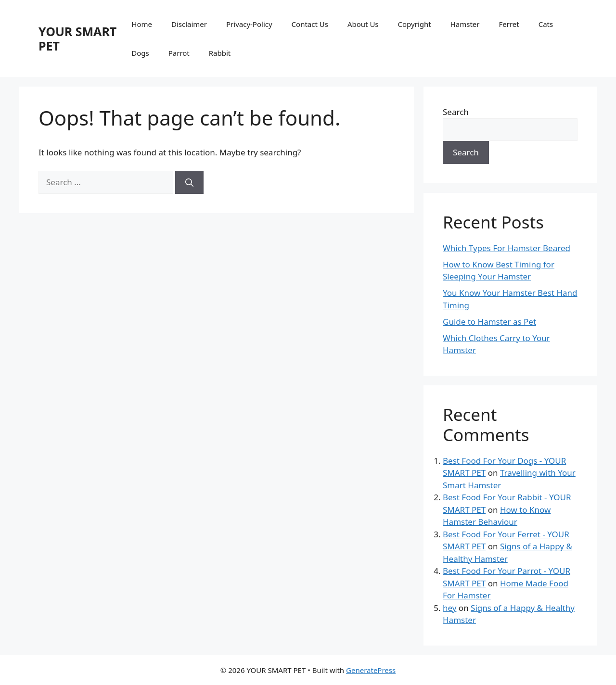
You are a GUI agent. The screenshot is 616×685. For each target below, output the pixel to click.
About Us (363, 24)
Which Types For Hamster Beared (507, 248)
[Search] (189, 182)
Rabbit (220, 53)
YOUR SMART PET (77, 38)
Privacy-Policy (249, 24)
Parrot (179, 53)
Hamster (465, 24)
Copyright (415, 24)
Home (142, 24)
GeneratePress (371, 670)
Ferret (509, 24)
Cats (546, 24)
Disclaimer (189, 24)
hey (449, 608)
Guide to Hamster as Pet (489, 322)
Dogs (140, 53)
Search (456, 112)
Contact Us (310, 24)
